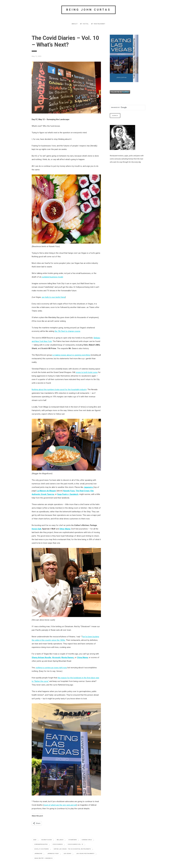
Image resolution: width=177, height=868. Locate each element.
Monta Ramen (68, 657)
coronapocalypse (41, 844)
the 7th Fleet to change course (67, 331)
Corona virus (87, 840)
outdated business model (52, 277)
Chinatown (73, 840)
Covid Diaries (58, 844)
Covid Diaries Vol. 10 (76, 844)
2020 (35, 840)
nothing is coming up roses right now (51, 668)
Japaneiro (38, 854)
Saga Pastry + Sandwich (43, 858)
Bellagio (60, 840)
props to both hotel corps (87, 372)
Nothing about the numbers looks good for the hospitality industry (59, 390)
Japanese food (53, 854)
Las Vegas (67, 854)
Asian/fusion (47, 840)
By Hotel (84, 24)
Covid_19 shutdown (42, 849)
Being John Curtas (88, 10)
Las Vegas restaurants (85, 854)
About (75, 24)
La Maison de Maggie (46, 491)
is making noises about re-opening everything (71, 355)
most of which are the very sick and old (60, 805)
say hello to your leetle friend (53, 297)
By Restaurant (98, 24)
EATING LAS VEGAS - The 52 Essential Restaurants (72, 849)
